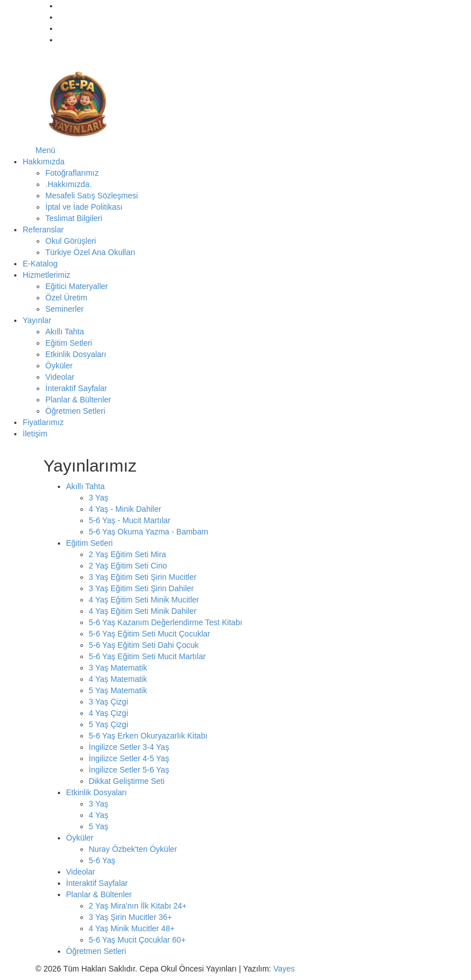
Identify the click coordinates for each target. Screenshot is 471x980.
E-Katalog (40, 264)
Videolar (60, 377)
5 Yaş (99, 826)
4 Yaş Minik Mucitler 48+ (132, 928)
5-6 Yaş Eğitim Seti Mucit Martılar (147, 656)
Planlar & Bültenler (78, 400)
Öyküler (59, 366)
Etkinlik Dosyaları (76, 354)
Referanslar (43, 230)
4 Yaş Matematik (118, 679)
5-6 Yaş (102, 860)
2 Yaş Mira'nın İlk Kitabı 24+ (138, 906)
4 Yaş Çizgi (109, 713)
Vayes (284, 969)
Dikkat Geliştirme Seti (127, 781)
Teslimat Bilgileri (74, 218)
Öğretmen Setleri (75, 411)
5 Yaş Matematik (118, 690)
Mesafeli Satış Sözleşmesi (92, 196)
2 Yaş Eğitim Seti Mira (128, 554)
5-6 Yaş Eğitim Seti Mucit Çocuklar (150, 634)
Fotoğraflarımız (72, 173)
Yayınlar (37, 320)
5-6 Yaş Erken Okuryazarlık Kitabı (148, 736)
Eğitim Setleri (69, 343)
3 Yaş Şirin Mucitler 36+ (131, 917)
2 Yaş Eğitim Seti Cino (128, 566)
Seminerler (65, 309)
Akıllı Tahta (65, 332)
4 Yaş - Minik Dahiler (125, 509)
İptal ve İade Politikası (84, 207)
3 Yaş (99, 498)
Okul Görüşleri (71, 241)
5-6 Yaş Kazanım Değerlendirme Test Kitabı (166, 622)
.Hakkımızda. (69, 184)
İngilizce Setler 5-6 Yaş (129, 770)
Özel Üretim (66, 298)
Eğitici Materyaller (77, 286)
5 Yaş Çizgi (109, 724)
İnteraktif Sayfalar (76, 388)
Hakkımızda (44, 162)
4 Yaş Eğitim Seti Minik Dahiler (143, 611)
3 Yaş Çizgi (109, 702)
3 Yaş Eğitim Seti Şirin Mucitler (143, 577)
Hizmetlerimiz (46, 275)
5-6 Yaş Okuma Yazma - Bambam (149, 532)
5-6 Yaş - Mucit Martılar (130, 520)
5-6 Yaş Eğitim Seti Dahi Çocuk (144, 645)
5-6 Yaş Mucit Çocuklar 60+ (137, 940)
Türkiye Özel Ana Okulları (90, 252)
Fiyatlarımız (43, 422)
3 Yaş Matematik (118, 668)
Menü (46, 150)
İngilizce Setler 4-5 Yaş (129, 758)
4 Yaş (99, 815)
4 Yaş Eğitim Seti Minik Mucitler (144, 600)
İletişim (35, 434)
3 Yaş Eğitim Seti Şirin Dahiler (141, 588)
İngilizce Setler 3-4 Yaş (129, 747)
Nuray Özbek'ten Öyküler (133, 849)
